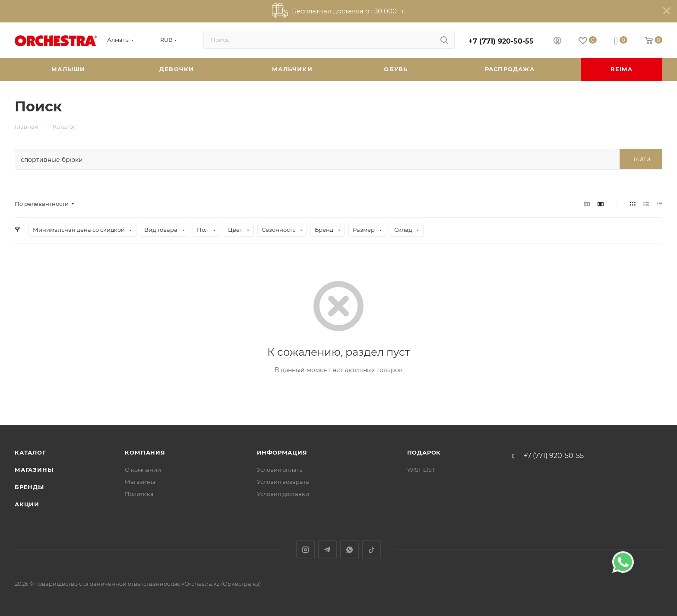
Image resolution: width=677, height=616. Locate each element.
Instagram (305, 550)
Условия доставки (283, 494)
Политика (139, 494)
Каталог (30, 452)
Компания (145, 452)
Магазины (34, 470)
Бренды (29, 487)
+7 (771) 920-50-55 (501, 41)
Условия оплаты (280, 470)
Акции (27, 504)
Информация (282, 452)
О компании (143, 470)
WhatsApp (350, 550)
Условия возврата (283, 482)
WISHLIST (421, 470)
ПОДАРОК (424, 452)
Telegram (327, 550)
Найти (641, 159)
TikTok (372, 550)
